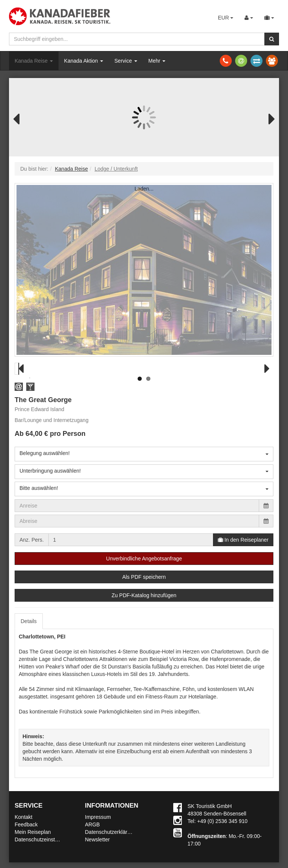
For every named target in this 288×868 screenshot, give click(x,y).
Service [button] (126, 61)
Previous (20, 118)
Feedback (26, 824)
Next (268, 118)
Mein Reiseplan (33, 832)
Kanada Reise (34, 61)
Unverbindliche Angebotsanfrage (144, 559)
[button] (19, 386)
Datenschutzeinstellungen (45, 839)
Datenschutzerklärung (111, 832)
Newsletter (97, 839)
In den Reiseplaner (243, 540)
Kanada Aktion (84, 61)
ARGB (93, 824)
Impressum (98, 817)
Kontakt (23, 817)
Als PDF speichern (144, 577)
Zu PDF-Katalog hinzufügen (144, 595)
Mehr (157, 61)
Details (29, 621)
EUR (226, 18)
